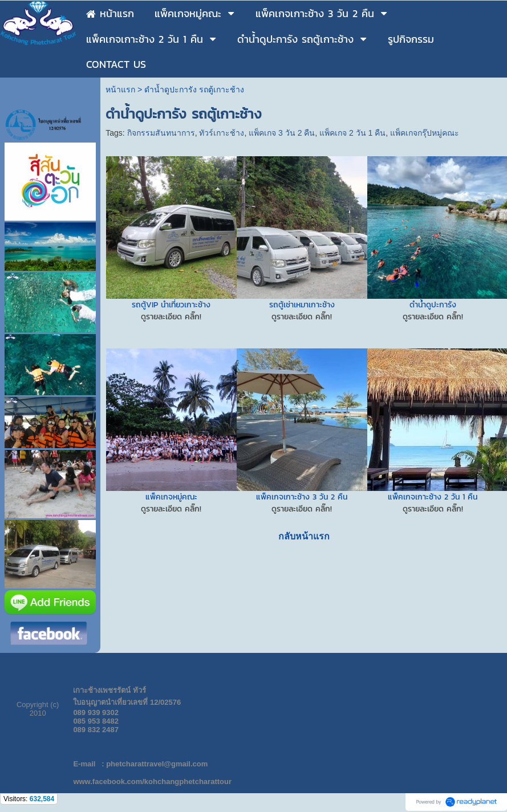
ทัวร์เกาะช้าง (222, 133)
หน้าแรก (120, 90)
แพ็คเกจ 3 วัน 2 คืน (282, 133)
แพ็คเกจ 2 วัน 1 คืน (352, 133)
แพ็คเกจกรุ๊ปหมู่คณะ (425, 133)
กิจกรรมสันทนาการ (161, 133)
